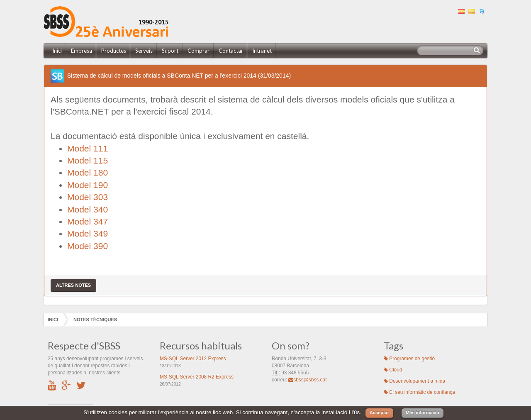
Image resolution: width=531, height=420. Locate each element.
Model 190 (88, 185)
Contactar (231, 51)
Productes (114, 51)
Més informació (423, 413)
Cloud (393, 370)
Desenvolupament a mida (414, 381)
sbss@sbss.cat (307, 380)
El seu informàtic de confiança (419, 392)
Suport (170, 51)
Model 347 (88, 221)
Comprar (199, 51)
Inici (57, 51)
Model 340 (88, 209)
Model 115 (88, 160)
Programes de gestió (409, 359)
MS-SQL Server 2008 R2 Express (197, 377)
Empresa (82, 51)
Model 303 (88, 197)
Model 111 (88, 148)
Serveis (144, 51)
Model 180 (88, 172)
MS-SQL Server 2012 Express (193, 359)
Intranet (262, 51)
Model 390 (88, 246)
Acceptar (379, 413)
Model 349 (88, 233)
